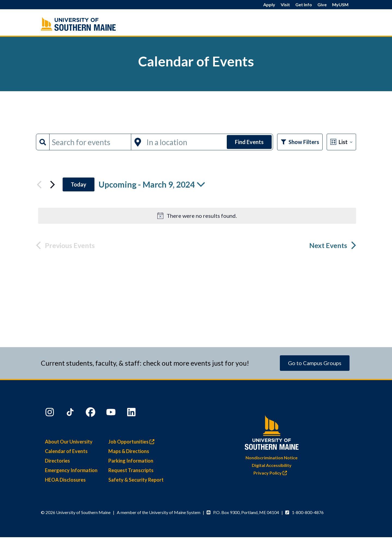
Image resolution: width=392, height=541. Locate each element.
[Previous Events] (39, 185)
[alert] (197, 216)
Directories (57, 461)
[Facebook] (91, 413)
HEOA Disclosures (65, 480)
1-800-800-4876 (308, 512)
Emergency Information (71, 470)
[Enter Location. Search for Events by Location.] (185, 142)
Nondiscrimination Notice (272, 458)
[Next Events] (53, 185)
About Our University (69, 442)
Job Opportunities (133, 442)
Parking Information (131, 461)
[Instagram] (50, 413)
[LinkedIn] (132, 413)
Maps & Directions (129, 451)
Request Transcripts (131, 470)
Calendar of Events (66, 451)
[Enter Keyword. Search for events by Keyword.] (90, 142)
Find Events (249, 142)
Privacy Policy (272, 473)
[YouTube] (112, 413)
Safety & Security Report (136, 480)
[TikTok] (71, 413)
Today (79, 184)
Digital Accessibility (272, 465)
